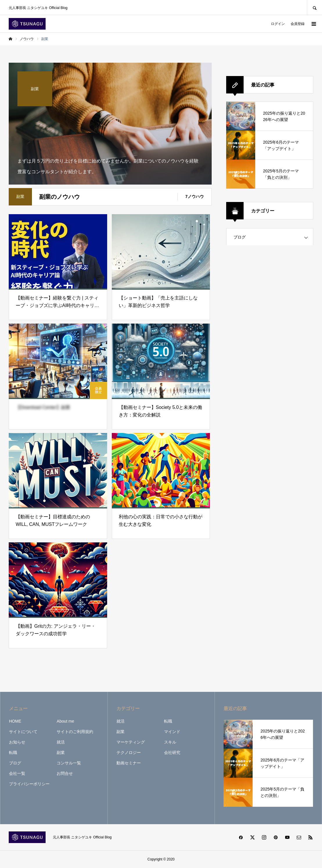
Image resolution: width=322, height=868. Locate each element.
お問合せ (65, 773)
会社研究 (172, 752)
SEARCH (314, 7)
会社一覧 (17, 773)
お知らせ (17, 742)
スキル (170, 742)
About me (65, 721)
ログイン (278, 24)
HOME (15, 721)
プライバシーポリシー (29, 784)
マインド (172, 732)
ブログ (240, 237)
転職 (13, 752)
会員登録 (298, 24)
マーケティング (131, 742)
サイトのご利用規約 (75, 732)
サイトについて (23, 732)
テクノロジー (129, 752)
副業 (61, 752)
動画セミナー (129, 763)
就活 (61, 742)
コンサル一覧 (69, 763)
